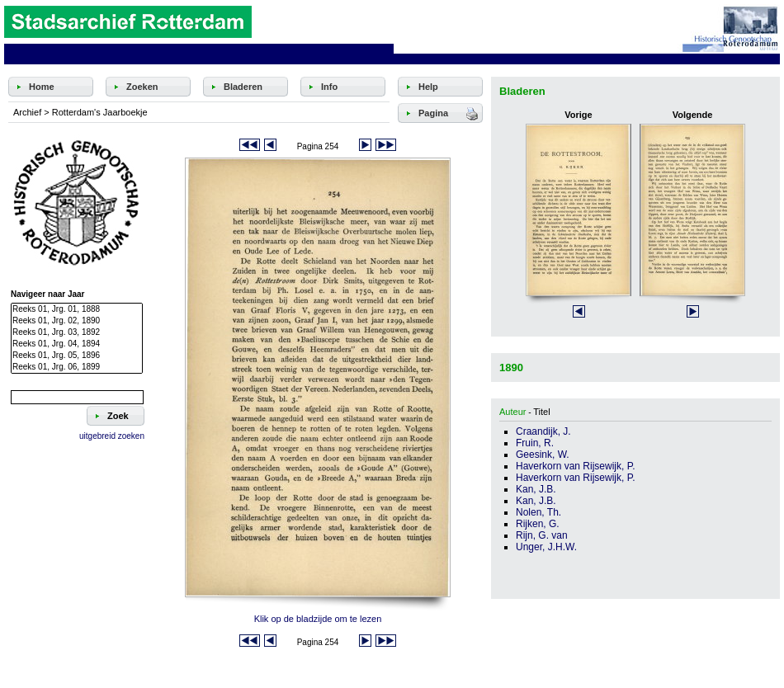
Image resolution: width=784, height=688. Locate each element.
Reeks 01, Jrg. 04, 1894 (77, 344)
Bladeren (243, 87)
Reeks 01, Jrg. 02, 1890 (77, 321)
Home (42, 87)
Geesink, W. (543, 455)
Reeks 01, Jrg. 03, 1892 (77, 332)
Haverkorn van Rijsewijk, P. (576, 466)
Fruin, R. (535, 443)
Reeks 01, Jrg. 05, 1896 (77, 356)
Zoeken (142, 87)
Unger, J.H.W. (546, 547)
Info (329, 87)
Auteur (512, 412)
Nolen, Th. (538, 512)
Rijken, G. (538, 524)
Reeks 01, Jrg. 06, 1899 (77, 367)
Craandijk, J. (543, 431)
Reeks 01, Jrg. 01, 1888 (77, 309)
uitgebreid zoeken (112, 436)
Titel (541, 412)
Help (428, 87)
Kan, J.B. (536, 489)
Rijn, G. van (542, 535)
